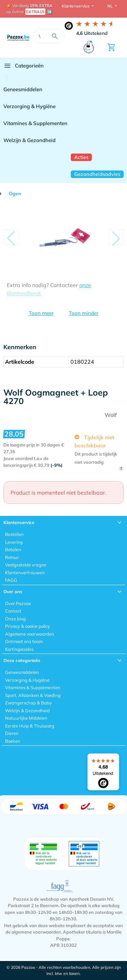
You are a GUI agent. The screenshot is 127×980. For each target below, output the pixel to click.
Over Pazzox (18, 603)
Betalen (13, 549)
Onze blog (15, 619)
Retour (12, 557)
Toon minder (84, 313)
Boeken (13, 741)
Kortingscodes (19, 649)
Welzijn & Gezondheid (29, 140)
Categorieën (24, 66)
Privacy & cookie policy (28, 626)
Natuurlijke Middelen (26, 718)
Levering (14, 542)
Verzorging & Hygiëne (29, 106)
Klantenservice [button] (76, 6)
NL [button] (111, 6)
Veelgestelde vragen (26, 565)
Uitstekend (92, 33)
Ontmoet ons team (24, 641)
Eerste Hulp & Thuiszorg (30, 726)
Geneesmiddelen (23, 89)
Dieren (12, 733)
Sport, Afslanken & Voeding (33, 695)
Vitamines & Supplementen (35, 123)
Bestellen (14, 534)
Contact (13, 611)
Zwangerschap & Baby (28, 703)
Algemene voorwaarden (30, 634)
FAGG (11, 580)
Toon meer (41, 313)
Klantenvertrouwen (25, 573)
